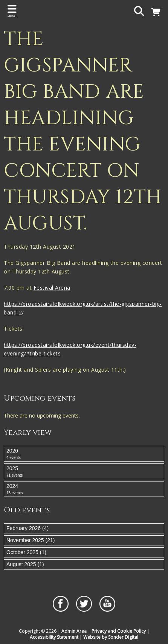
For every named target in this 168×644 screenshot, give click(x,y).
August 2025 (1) (25, 564)
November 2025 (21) (31, 540)
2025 (84, 472)
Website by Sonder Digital (111, 637)
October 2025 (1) (26, 552)
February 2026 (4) (27, 528)
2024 (84, 489)
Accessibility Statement (54, 637)
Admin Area (74, 631)
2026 (84, 454)
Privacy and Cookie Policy (119, 631)
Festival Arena (52, 288)
